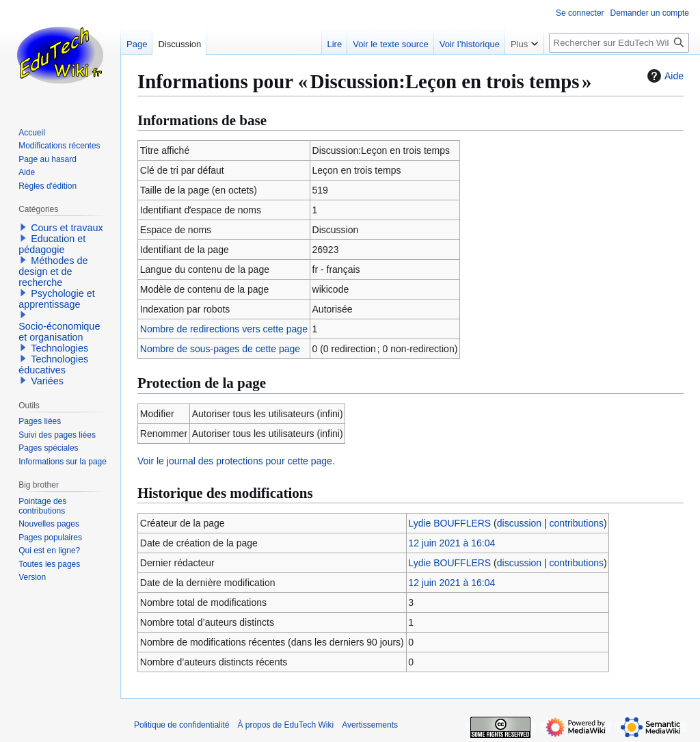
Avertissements (370, 725)
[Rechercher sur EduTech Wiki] (619, 43)
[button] (23, 227)
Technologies (59, 348)
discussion (519, 523)
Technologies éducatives (53, 365)
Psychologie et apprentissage (57, 299)
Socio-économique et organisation (59, 332)
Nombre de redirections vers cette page (224, 329)
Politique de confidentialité (181, 725)
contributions (577, 523)
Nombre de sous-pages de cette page (220, 349)
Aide (664, 76)
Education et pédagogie (52, 244)
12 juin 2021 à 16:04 (452, 543)
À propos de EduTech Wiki (285, 725)
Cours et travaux (67, 228)
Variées (47, 381)
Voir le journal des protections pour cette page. (236, 461)
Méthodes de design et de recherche (53, 271)
